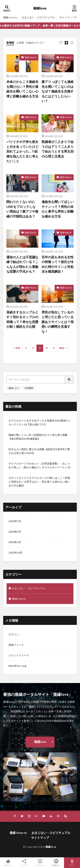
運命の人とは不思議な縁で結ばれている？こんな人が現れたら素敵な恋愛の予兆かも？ (22, 264)
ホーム (8, 863)
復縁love (40, 742)
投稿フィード (16, 645)
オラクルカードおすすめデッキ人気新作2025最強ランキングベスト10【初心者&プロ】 (40, 422)
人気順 (20, 43)
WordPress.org (17, 666)
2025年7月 (15, 521)
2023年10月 (16, 553)
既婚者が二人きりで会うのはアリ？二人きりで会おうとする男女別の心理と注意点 (58, 149)
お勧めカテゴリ (35, 43)
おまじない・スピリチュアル (38, 17)
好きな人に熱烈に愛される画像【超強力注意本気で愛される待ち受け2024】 (39, 451)
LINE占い (56, 863)
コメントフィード (19, 655)
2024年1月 (15, 542)
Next (62, 348)
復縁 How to (10, 17)
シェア (24, 863)
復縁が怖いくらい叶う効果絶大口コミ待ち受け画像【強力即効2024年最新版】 (38, 437)
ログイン (14, 634)
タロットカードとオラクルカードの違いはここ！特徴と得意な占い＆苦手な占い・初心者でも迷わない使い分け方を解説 (39, 482)
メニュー (40, 863)
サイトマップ (67, 17)
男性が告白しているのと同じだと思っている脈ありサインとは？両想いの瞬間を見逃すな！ (58, 322)
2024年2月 (15, 532)
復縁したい (14, 388)
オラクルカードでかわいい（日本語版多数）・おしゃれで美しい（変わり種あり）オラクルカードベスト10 (39, 465)
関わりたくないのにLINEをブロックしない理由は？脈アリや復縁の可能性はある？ (22, 209)
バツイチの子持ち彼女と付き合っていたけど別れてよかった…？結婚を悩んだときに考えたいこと (22, 151)
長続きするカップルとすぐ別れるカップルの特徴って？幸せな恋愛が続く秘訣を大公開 (22, 319)
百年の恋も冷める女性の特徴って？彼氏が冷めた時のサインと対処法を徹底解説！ (58, 264)
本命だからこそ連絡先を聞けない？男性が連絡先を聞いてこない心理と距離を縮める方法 (22, 89)
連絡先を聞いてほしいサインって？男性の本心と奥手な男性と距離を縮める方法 (58, 209)
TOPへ (72, 863)
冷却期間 (29, 388)
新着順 (10, 43)
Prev (18, 348)
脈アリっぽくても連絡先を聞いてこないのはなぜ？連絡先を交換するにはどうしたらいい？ (58, 91)
